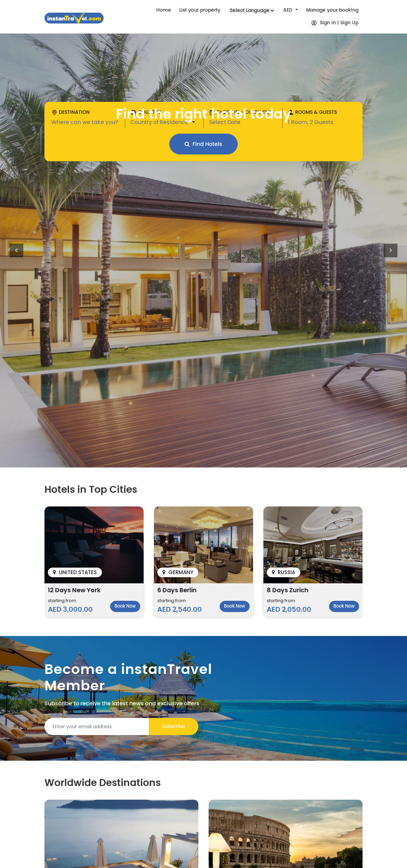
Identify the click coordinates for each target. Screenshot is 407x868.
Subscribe (173, 727)
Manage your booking (332, 10)
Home (164, 10)
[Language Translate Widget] (252, 11)
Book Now (125, 606)
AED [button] (288, 10)
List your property (200, 10)
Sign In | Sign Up (335, 23)
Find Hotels (203, 144)
